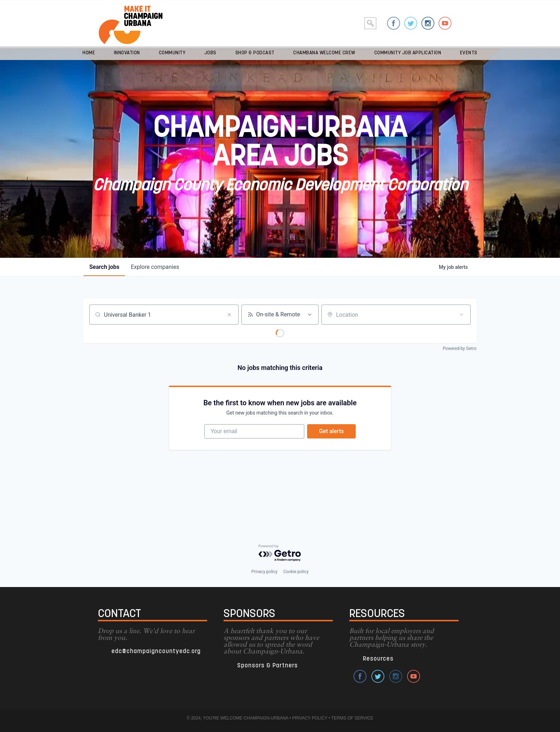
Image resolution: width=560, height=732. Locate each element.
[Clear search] (229, 315)
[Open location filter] (461, 315)
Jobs (210, 53)
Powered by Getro (460, 349)
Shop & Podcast (255, 53)
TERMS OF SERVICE (352, 718)
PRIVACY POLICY (310, 718)
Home (89, 53)
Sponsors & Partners (267, 666)
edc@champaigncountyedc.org (156, 651)
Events (469, 53)
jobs (104, 267)
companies (155, 267)
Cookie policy (296, 572)
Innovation (127, 53)
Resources (378, 659)
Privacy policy (264, 572)
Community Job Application (408, 53)
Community (172, 53)
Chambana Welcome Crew (324, 53)
